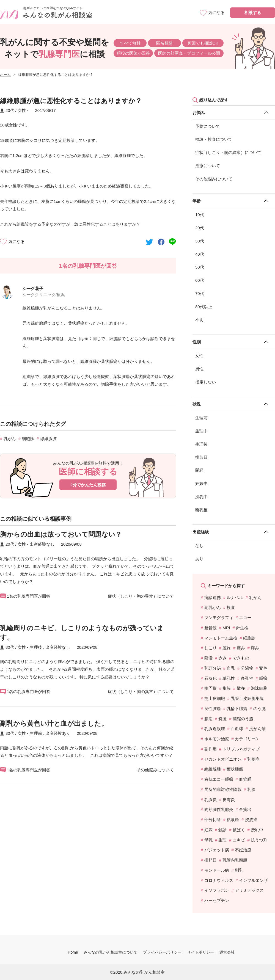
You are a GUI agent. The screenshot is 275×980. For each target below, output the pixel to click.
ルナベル (235, 597)
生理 (222, 840)
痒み (255, 648)
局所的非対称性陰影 (223, 789)
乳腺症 (253, 759)
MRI (226, 628)
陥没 (208, 658)
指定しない (206, 382)
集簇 (227, 688)
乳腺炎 (211, 800)
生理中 (201, 431)
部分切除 (213, 820)
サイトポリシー (200, 952)
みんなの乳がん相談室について (111, 952)
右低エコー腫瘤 (219, 779)
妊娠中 (201, 483)
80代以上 (204, 307)
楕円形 (211, 688)
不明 (199, 320)
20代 (200, 228)
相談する (253, 13)
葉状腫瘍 (235, 769)
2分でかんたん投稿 (88, 485)
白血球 (237, 729)
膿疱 (208, 719)
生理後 (201, 444)
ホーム (5, 75)
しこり (211, 648)
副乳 (239, 870)
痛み (241, 648)
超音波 (211, 628)
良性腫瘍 (213, 709)
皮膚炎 (229, 800)
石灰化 (211, 678)
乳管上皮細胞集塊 (247, 698)
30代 (200, 241)
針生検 (242, 628)
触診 (222, 830)
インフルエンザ (253, 880)
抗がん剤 (257, 729)
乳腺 (251, 789)
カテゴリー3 (246, 739)
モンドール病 (217, 870)
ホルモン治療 (217, 739)
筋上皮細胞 (215, 698)
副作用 (211, 749)
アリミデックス (249, 890)
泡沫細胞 (259, 688)
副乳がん (213, 607)
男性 (199, 369)
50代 (200, 267)
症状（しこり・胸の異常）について (228, 152)
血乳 (231, 668)
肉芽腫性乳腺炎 (219, 809)
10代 (200, 215)
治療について (208, 166)
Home (73, 952)
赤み (222, 658)
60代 (200, 280)
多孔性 (247, 678)
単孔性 (229, 678)
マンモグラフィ (219, 618)
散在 (241, 688)
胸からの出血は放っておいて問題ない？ (61, 534)
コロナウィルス (219, 880)
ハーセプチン (217, 900)
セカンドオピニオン (223, 759)
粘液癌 (233, 820)
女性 (199, 356)
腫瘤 (263, 678)
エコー (245, 618)
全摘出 (245, 809)
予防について (208, 126)
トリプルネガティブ (241, 749)
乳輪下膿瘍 (237, 709)
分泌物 (247, 668)
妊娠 (208, 830)
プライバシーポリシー (162, 952)
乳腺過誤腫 (215, 729)
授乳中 (201, 497)
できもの (241, 658)
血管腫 (245, 779)
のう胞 (259, 709)
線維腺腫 (48, 439)
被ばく (239, 830)
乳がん (10, 439)
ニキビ (239, 840)
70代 (200, 293)
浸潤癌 (251, 820)
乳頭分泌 (213, 668)
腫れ (227, 648)
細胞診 (28, 439)
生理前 (201, 418)
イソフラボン (217, 890)
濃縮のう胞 (243, 719)
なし (199, 546)
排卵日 (201, 457)
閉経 (199, 470)
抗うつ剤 (259, 840)
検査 (231, 607)
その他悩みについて (214, 179)
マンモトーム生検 (221, 638)
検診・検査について (214, 139)
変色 (263, 668)
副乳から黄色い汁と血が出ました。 (54, 723)
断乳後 (201, 510)
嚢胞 (222, 719)
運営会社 (227, 952)
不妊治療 (243, 850)
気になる (16, 241)
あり (199, 559)
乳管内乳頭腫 (235, 860)
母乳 (208, 840)
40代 (200, 254)
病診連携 (213, 597)
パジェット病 (217, 850)
